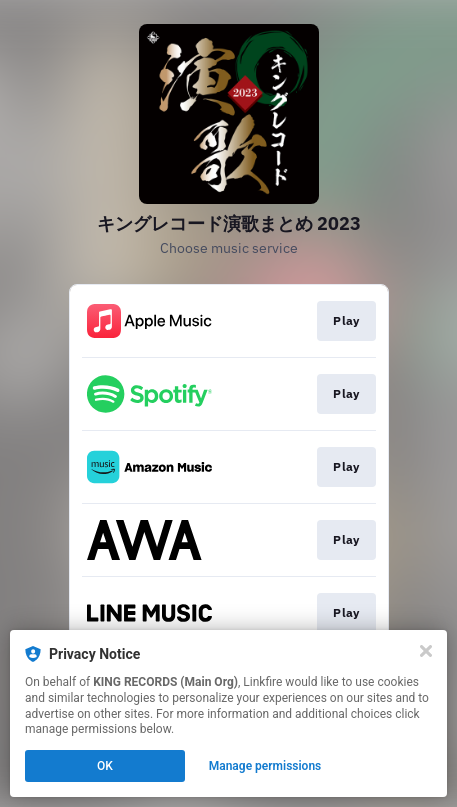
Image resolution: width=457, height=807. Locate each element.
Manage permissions (265, 766)
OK (105, 766)
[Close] (426, 651)
